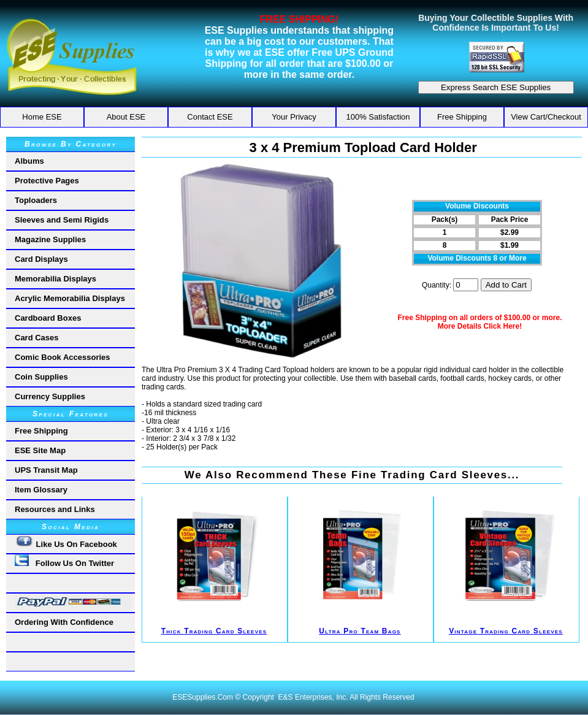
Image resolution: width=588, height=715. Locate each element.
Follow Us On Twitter (64, 561)
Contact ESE (210, 117)
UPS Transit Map (46, 470)
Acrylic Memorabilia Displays (70, 298)
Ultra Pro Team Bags (360, 631)
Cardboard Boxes (48, 318)
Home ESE (42, 117)
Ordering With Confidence (64, 622)
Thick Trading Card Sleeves (214, 631)
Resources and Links (55, 509)
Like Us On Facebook (66, 542)
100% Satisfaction (378, 117)
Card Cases (37, 338)
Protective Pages (47, 181)
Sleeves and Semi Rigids (62, 220)
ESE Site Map (40, 450)
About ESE (126, 117)
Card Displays (41, 259)
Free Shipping (462, 117)
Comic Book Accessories (63, 357)
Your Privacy (294, 117)
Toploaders (36, 200)
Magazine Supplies (50, 239)
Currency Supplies (50, 396)
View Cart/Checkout (546, 117)
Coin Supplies (41, 377)
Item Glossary (41, 490)
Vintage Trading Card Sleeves (506, 631)
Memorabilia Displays (55, 279)
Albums (29, 161)
